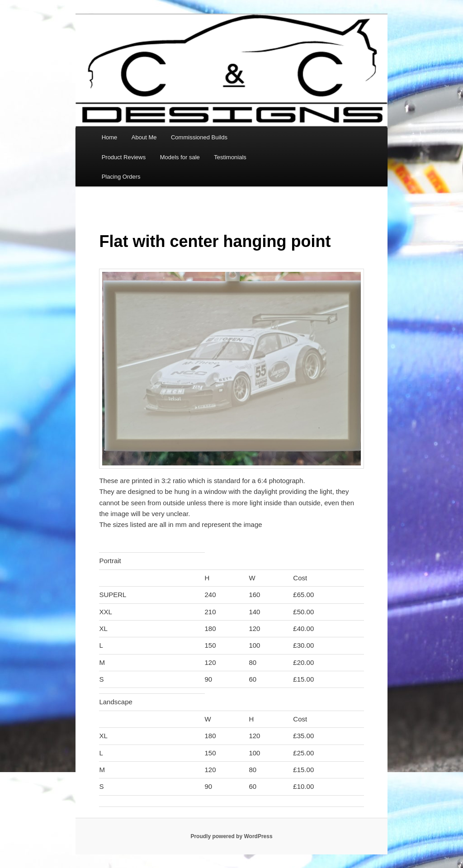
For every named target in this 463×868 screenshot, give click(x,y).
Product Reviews (124, 157)
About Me (144, 137)
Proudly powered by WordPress (231, 836)
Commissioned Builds (199, 137)
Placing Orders (121, 177)
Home (110, 137)
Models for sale (180, 157)
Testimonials (230, 157)
